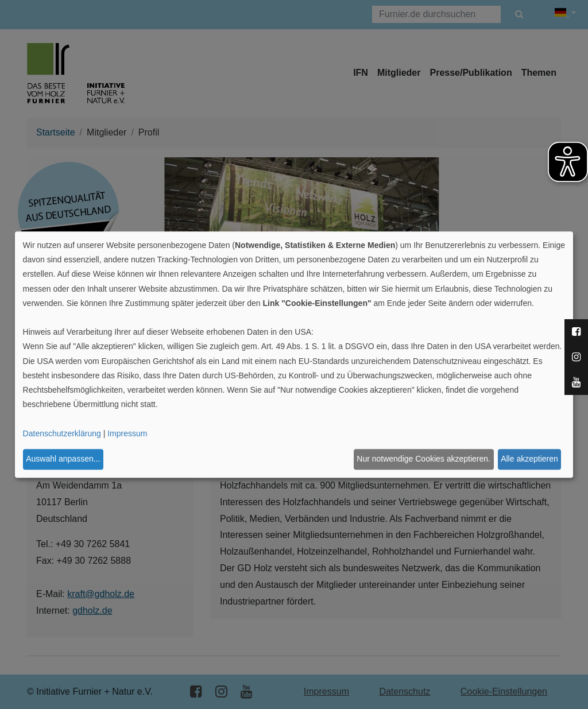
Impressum (127, 433)
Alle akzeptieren (529, 459)
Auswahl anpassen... (63, 459)
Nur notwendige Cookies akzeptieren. (423, 459)
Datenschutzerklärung (62, 433)
